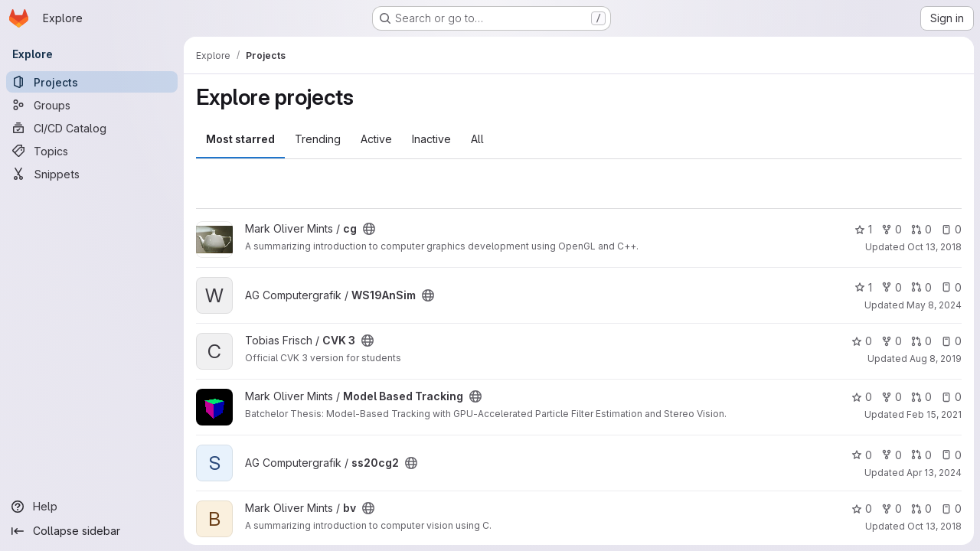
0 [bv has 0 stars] (862, 509)
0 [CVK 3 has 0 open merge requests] (921, 341)
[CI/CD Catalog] (92, 128)
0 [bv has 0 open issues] (951, 509)
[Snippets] (92, 174)
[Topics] (92, 151)
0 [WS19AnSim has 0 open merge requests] (921, 287)
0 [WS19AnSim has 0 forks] (892, 287)
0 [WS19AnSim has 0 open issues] (951, 287)
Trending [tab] (318, 139)
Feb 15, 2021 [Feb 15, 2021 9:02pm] (934, 414)
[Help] (92, 507)
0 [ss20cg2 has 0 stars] (862, 455)
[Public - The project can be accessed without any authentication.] (369, 229)
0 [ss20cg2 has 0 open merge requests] (921, 455)
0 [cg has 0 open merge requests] (921, 229)
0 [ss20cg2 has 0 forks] (892, 455)
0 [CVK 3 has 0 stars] (862, 341)
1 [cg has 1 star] (863, 229)
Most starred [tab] (240, 139)
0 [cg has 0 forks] (892, 229)
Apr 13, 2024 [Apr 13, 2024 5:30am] (934, 473)
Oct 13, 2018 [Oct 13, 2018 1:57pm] (934, 526)
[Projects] (92, 82)
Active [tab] (376, 139)
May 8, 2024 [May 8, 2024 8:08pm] (934, 305)
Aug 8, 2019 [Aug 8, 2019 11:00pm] (936, 359)
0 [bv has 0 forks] (892, 509)
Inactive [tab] (431, 139)
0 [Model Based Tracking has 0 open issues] (951, 397)
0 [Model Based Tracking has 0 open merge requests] (921, 397)
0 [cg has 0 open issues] (951, 229)
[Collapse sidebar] (92, 531)
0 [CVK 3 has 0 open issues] (951, 341)
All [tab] (477, 139)
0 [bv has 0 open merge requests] (921, 509)
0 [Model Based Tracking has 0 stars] (862, 397)
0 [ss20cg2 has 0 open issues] (951, 455)
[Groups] (92, 105)
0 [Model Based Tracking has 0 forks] (892, 397)
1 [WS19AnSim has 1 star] (863, 287)
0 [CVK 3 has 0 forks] (892, 341)
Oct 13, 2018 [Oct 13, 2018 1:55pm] (934, 247)
